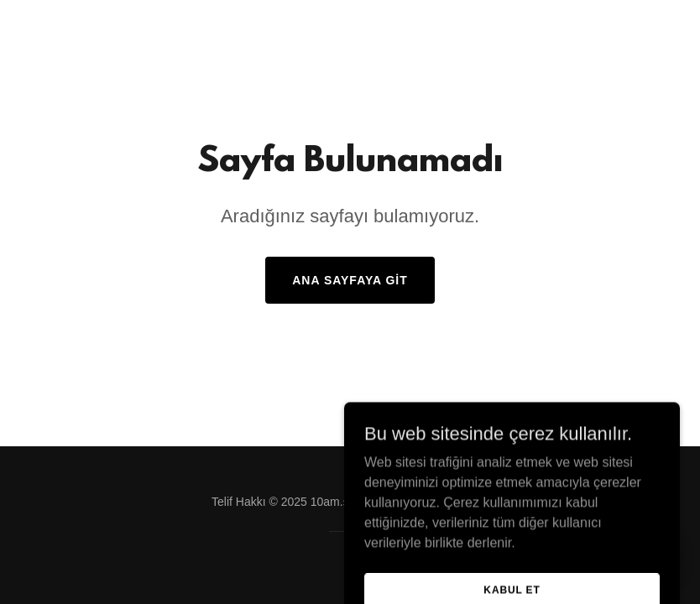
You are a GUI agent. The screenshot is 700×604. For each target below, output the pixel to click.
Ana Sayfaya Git (350, 280)
